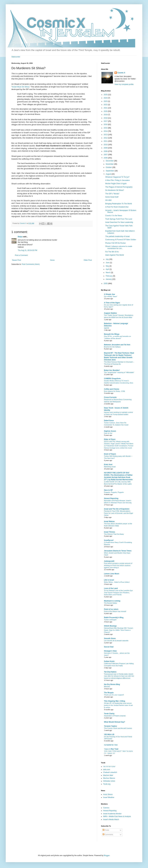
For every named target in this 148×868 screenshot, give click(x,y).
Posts (106, 830)
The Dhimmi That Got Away (114, 534)
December (110, 161)
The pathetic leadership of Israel (117, 236)
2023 (106, 101)
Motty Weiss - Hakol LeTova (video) (117, 582)
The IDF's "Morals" (112, 194)
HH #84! (108, 200)
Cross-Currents (110, 397)
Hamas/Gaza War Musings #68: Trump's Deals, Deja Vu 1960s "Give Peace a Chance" (119, 630)
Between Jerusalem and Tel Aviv (117, 345)
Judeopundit (109, 561)
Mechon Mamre (109, 778)
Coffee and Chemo (112, 389)
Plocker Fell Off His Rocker (116, 243)
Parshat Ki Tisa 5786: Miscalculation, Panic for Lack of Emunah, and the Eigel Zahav (118, 513)
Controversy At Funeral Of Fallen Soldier (121, 240)
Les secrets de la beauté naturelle (116, 641)
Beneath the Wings (112, 334)
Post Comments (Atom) (31, 264)
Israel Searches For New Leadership (119, 222)
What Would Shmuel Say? (115, 722)
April (108, 269)
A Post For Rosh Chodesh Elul (117, 207)
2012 (106, 138)
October (109, 167)
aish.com (107, 770)
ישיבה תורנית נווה (109, 767)
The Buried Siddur (111, 603)
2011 (106, 141)
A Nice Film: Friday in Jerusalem (118, 180)
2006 (106, 158)
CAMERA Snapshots (112, 379)
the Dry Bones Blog (112, 684)
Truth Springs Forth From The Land (119, 219)
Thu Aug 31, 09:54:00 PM (27, 250)
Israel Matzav (109, 521)
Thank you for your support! (114, 695)
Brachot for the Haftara (112, 347)
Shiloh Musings (110, 626)
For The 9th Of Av (112, 252)
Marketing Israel (110, 467)
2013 (106, 135)
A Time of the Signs (112, 303)
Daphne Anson (110, 431)
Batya (20, 237)
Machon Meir (108, 775)
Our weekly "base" (111, 296)
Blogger (107, 855)
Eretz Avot (108, 465)
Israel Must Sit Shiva (21, 87)
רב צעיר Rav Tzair (111, 749)
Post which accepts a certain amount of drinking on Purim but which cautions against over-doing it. (118, 565)
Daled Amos (109, 421)
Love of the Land (111, 588)
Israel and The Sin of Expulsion (117, 509)
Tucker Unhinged (110, 620)
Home (52, 260)
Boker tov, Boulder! (112, 370)
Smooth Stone (110, 638)
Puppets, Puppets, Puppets (114, 492)
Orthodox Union (109, 781)
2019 (106, 115)
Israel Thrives (110, 532)
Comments (108, 835)
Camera (106, 808)
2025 (106, 95)
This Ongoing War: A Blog (115, 701)
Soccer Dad (109, 647)
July (108, 259)
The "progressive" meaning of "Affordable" (119, 372)
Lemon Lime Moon (112, 574)
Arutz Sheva (108, 794)
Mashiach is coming (112, 601)
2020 (106, 111)
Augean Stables (110, 313)
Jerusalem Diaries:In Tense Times (118, 551)
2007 (106, 155)
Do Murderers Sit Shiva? (115, 190)
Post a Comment (21, 255)
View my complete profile (124, 84)
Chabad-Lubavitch (110, 772)
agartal (107, 328)
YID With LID (109, 735)
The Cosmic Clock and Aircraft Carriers (118, 728)
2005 (106, 283)
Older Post (88, 260)
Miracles (107, 687)
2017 (106, 121)
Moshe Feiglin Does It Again (116, 184)
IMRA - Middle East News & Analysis (117, 816)
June (108, 263)
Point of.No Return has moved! (115, 611)
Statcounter (16, 57)
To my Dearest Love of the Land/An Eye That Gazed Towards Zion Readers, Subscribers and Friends (118, 593)
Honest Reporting (111, 498)
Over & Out (108, 433)
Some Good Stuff (112, 197)
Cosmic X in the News (114, 216)
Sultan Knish (109, 661)
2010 (106, 145)
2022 (106, 105)
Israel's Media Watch (111, 819)
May (108, 266)
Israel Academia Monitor (112, 814)
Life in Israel (109, 580)
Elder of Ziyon (110, 439)
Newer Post (17, 260)
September (110, 171)
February (109, 276)
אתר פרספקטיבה (111, 745)
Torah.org (107, 784)
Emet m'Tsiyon (110, 454)
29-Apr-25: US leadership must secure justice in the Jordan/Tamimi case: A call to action (118, 705)
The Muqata (109, 693)
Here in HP (108, 490)
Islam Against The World (115, 255)
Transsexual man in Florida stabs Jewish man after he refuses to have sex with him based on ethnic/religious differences (119, 676)
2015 (106, 128)
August (109, 174)
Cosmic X (121, 73)
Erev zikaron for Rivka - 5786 (114, 391)
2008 (106, 151)
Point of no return (111, 609)
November (110, 164)
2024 (106, 98)
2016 (106, 125)
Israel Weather (109, 797)
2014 (106, 131)
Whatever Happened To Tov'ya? (117, 177)
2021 (106, 108)
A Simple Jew (110, 294)
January (109, 279)
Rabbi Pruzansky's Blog (114, 618)
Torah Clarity (109, 714)
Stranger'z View (110, 651)
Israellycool (109, 540)
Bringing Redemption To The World (119, 204)
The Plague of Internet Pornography (119, 187)
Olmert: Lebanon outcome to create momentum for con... (119, 247)
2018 (106, 118)
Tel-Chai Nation (110, 672)
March (108, 273)
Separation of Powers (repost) (115, 716)
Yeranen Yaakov (111, 726)
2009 (106, 148)
